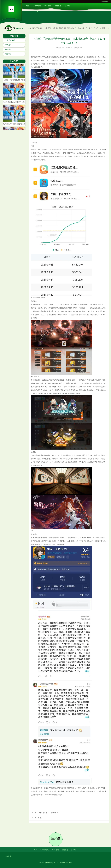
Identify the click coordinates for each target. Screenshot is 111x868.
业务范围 (48, 6)
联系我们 (68, 6)
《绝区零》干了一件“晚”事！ (48, 813)
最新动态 (58, 6)
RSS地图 (62, 863)
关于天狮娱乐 (37, 7)
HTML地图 (68, 863)
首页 (27, 6)
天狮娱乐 (39, 28)
